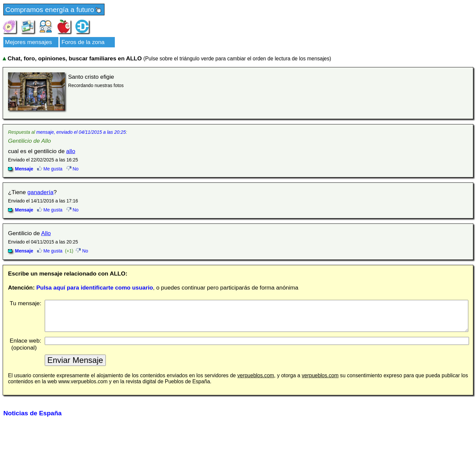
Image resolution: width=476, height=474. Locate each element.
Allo (46, 233)
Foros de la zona (83, 42)
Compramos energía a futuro (54, 10)
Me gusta (50, 169)
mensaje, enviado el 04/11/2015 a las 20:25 (81, 132)
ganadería (40, 192)
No (73, 169)
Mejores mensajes (29, 42)
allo (71, 151)
